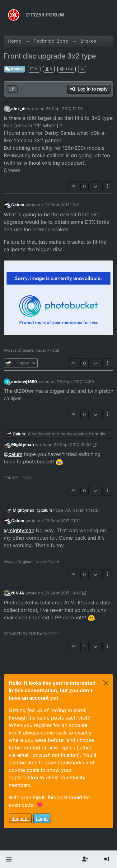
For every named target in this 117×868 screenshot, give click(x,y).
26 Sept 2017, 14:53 (75, 382)
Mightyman (23, 444)
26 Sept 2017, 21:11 (62, 521)
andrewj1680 (24, 382)
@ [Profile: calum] (13, 454)
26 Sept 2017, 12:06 (64, 109)
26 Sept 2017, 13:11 (62, 205)
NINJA (18, 593)
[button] (9, 859)
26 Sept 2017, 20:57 (73, 444)
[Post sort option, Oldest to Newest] (12, 89)
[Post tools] (108, 186)
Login (42, 818)
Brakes (14, 69)
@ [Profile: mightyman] (19, 530)
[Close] (106, 683)
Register (20, 818)
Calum (18, 205)
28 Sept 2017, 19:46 (63, 593)
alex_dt (19, 109)
